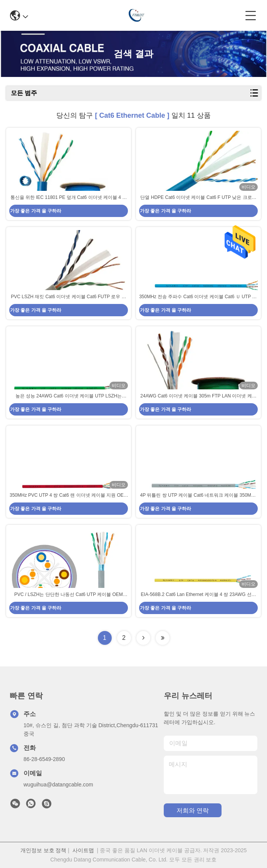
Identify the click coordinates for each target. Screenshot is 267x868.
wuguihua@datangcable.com (58, 785)
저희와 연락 (193, 810)
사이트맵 (83, 850)
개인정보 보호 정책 (44, 850)
